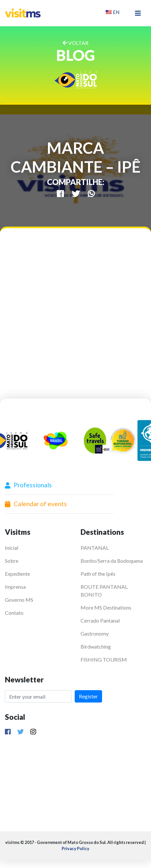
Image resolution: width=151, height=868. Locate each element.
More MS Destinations (106, 607)
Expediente (17, 574)
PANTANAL (95, 548)
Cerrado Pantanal (100, 620)
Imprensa (15, 587)
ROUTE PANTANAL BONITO (104, 591)
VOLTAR (75, 43)
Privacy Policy (75, 848)
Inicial (12, 548)
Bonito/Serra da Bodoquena (112, 561)
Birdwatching (96, 646)
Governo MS (19, 600)
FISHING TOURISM (104, 659)
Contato (14, 613)
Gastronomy (95, 633)
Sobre (12, 561)
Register (88, 696)
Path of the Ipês (98, 574)
